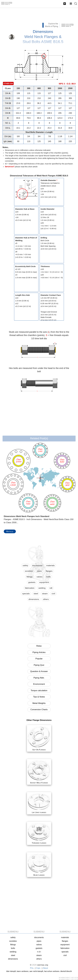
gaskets (32, 582)
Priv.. (32, 968)
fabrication (30, 588)
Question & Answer (39, 671)
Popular (39, 659)
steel (36, 594)
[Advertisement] (39, 16)
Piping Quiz (39, 665)
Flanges (65, 4)
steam (45, 594)
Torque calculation (39, 690)
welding (42, 588)
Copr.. (39, 968)
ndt (51, 588)
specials (26, 594)
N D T (39, 952)
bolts (49, 577)
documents (37, 566)
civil (53, 594)
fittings (30, 577)
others (46, 599)
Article (10, 531)
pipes (39, 571)
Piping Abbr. (39, 678)
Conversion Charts (39, 710)
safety (25, 566)
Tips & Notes (39, 697)
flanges (49, 571)
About (45, 968)
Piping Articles (39, 652)
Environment (39, 684)
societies (29, 571)
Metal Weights (39, 703)
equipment (44, 582)
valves (39, 577)
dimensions (34, 599)
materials (50, 566)
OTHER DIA (8, 83)
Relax (39, 646)
